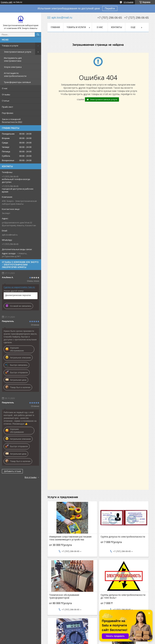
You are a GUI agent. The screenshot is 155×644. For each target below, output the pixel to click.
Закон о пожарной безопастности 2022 (12, 121)
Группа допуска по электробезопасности (123, 537)
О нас (5, 88)
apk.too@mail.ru (10, 235)
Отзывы (6, 94)
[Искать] (38, 35)
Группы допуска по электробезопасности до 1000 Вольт (123, 596)
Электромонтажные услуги (18, 52)
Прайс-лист (8, 107)
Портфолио (8, 113)
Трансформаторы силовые (17, 82)
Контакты (116, 27)
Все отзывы (31, 477)
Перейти (110, 8)
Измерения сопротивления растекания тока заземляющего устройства (70, 538)
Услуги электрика (13, 67)
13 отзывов (128, 2)
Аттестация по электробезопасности (15, 75)
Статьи (6, 101)
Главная (55, 27)
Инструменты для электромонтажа (13, 59)
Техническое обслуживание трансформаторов (64, 596)
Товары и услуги (10, 46)
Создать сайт (7, 2)
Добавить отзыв (12, 471)
